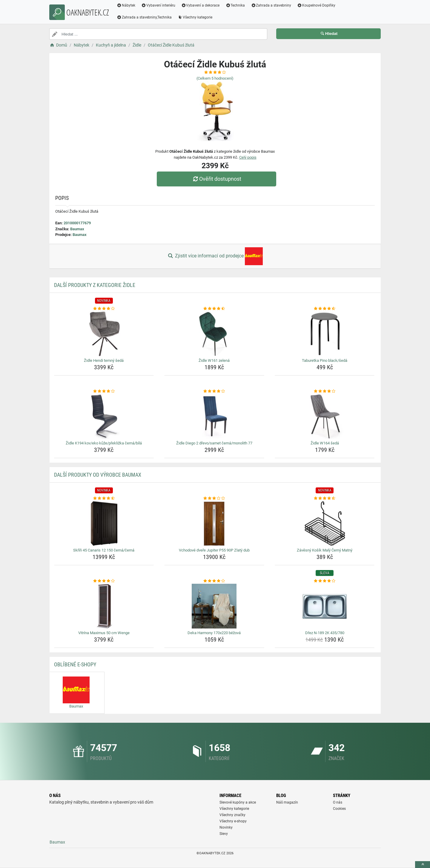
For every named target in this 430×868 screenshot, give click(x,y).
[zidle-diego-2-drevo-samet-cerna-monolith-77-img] (214, 416)
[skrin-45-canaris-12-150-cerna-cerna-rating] (104, 498)
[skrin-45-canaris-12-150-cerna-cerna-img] (104, 523)
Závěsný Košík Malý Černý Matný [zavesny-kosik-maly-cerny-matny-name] (325, 550)
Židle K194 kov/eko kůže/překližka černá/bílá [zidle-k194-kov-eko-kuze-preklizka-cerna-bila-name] (104, 443)
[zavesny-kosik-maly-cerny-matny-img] (325, 523)
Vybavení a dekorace (201, 5)
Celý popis (248, 157)
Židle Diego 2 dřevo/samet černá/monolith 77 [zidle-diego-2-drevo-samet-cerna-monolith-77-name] (214, 443)
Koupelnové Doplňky (316, 5)
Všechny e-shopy (233, 821)
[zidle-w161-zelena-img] (214, 334)
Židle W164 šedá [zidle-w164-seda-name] (325, 443)
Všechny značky (232, 815)
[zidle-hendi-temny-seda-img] (104, 334)
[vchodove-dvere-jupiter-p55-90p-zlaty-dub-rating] (214, 498)
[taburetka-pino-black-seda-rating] (325, 309)
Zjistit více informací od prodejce (215, 256)
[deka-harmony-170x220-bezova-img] (214, 606)
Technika (235, 5)
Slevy (224, 834)
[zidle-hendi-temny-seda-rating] (104, 309)
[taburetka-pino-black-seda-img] (325, 334)
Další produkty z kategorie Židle (95, 285)
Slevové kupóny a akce (238, 802)
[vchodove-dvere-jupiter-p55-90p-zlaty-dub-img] (214, 523)
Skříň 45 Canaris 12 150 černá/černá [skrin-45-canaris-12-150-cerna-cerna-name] (104, 550)
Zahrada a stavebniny (271, 5)
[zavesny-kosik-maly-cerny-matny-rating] (325, 498)
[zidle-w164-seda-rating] (325, 391)
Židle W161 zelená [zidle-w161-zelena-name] (214, 360)
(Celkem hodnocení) (215, 78)
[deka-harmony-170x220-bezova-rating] (214, 581)
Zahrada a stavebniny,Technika (144, 17)
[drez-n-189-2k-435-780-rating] (325, 581)
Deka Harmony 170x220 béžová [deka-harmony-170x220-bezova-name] (214, 633)
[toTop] (423, 865)
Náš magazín (287, 802)
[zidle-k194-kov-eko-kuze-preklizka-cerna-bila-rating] (104, 391)
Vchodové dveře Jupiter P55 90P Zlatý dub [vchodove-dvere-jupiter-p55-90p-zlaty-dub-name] (214, 550)
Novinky (226, 827)
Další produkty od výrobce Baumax (98, 475)
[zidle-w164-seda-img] (325, 416)
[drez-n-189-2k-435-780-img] (325, 606)
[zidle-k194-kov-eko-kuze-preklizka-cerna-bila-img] (104, 416)
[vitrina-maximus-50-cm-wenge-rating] (104, 581)
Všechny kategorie (195, 17)
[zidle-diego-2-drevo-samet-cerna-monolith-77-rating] (214, 391)
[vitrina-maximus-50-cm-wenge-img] (104, 606)
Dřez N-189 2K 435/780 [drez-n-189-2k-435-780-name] (325, 633)
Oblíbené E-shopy (75, 664)
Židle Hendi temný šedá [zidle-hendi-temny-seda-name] (104, 360)
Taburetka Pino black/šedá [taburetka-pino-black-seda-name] (325, 360)
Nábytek (126, 5)
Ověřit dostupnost (216, 179)
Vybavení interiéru (158, 5)
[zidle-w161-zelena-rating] (214, 309)
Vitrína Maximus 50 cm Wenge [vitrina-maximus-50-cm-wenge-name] (104, 633)
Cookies (339, 809)
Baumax (77, 229)
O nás (338, 802)
